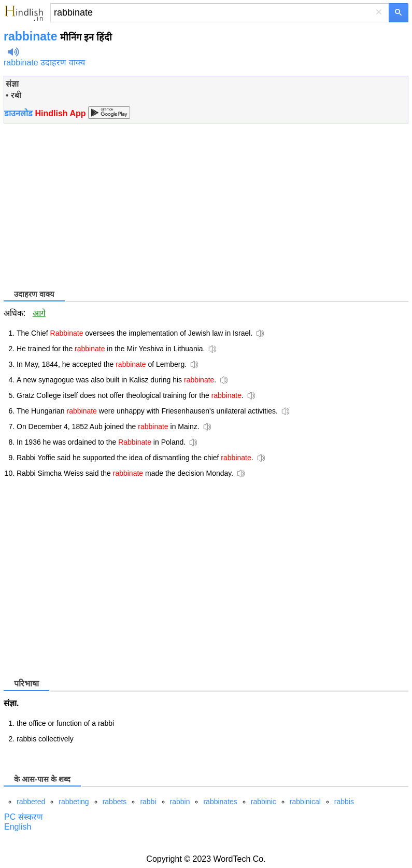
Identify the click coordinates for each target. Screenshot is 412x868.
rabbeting (74, 802)
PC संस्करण (24, 817)
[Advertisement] (91, 205)
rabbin (180, 802)
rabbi (148, 802)
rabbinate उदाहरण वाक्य (44, 63)
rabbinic (264, 802)
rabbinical (305, 802)
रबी (16, 95)
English (18, 827)
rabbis (344, 802)
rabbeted (31, 802)
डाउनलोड (45, 113)
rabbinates (220, 802)
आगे (39, 313)
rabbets (115, 802)
